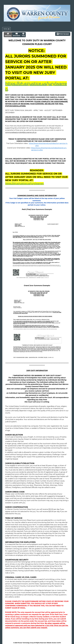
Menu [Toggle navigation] (6, 29)
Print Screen (63, 34)
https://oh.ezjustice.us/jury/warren (24, 184)
